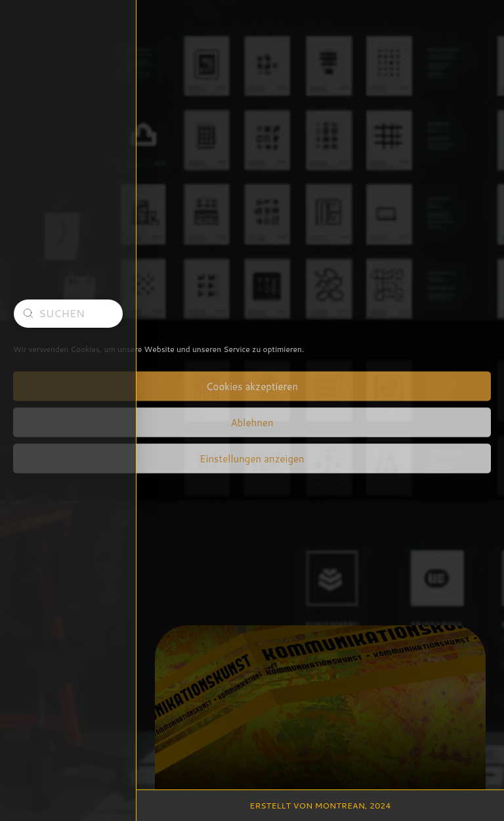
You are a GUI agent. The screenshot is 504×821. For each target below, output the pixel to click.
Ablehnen (252, 422)
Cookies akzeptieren (252, 386)
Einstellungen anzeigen (252, 458)
